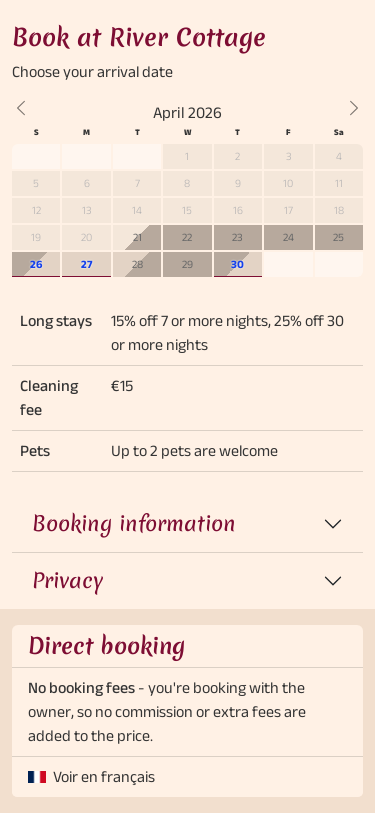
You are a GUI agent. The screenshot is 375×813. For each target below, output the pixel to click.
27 (87, 264)
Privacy (67, 580)
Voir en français (104, 776)
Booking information (134, 523)
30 (237, 264)
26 (36, 264)
